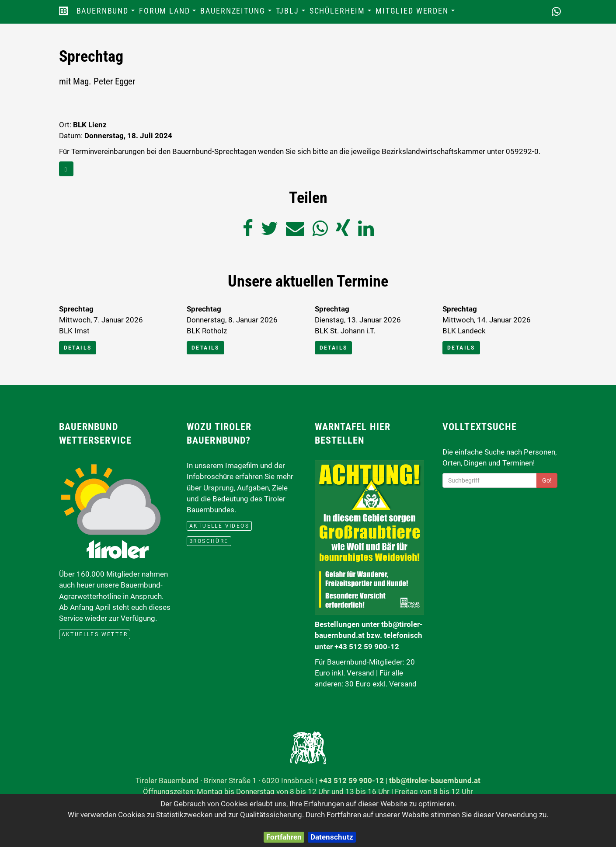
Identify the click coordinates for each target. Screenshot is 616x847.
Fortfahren (284, 837)
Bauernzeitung (237, 13)
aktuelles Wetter (95, 634)
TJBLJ (292, 13)
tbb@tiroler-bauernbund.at (435, 780)
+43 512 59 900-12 (352, 780)
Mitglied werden (416, 13)
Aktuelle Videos (219, 526)
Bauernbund (107, 13)
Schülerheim (341, 13)
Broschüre (209, 541)
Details (78, 348)
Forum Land (169, 13)
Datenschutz (332, 837)
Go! (547, 480)
